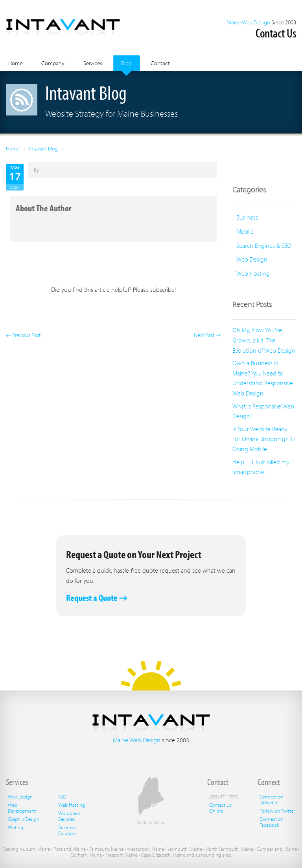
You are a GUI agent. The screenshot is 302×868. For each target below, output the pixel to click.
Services (93, 63)
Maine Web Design (248, 22)
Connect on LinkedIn (272, 799)
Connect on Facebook (272, 822)
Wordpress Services (69, 816)
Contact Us (276, 33)
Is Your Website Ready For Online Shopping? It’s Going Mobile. (264, 439)
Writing (16, 827)
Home (15, 63)
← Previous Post (23, 335)
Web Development (22, 808)
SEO (62, 797)
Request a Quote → (97, 598)
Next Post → (207, 335)
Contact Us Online (220, 808)
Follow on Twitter (277, 811)
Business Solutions (68, 830)
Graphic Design (24, 819)
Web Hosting (253, 273)
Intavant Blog (43, 148)
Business (247, 217)
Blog (126, 63)
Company (53, 63)
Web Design (252, 259)
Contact (160, 63)
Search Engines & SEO (264, 245)
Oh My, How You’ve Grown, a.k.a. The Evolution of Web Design (264, 340)
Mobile (245, 231)
